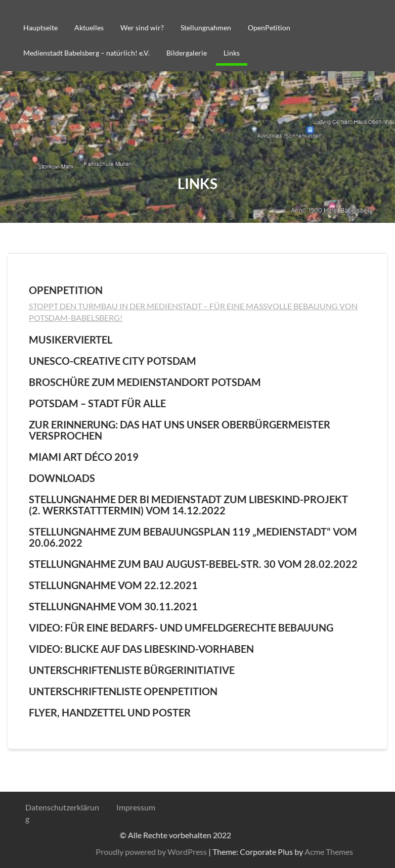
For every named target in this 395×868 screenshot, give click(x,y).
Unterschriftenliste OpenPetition (123, 691)
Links (232, 53)
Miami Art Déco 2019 (84, 457)
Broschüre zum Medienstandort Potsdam (145, 382)
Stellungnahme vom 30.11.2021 (113, 606)
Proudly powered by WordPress (304, 852)
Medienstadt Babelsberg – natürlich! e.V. (86, 53)
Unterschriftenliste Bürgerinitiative (132, 670)
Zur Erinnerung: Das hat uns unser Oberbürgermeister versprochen (180, 430)
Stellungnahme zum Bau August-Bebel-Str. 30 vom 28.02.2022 (193, 564)
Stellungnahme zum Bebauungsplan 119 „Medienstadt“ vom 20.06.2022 (193, 537)
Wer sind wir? (142, 28)
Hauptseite (40, 28)
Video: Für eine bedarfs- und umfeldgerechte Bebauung (181, 628)
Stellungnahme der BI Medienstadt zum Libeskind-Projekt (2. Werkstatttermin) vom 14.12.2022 (188, 505)
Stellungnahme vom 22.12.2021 (113, 585)
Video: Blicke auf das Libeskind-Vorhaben (141, 649)
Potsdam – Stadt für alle (97, 403)
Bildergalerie (187, 53)
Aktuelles (89, 28)
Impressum (136, 807)
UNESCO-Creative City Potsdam (113, 361)
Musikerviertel (71, 340)
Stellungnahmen (206, 28)
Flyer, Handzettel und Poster (110, 712)
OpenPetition (269, 28)
